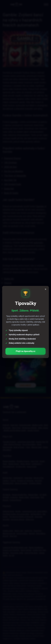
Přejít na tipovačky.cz (26, 350)
